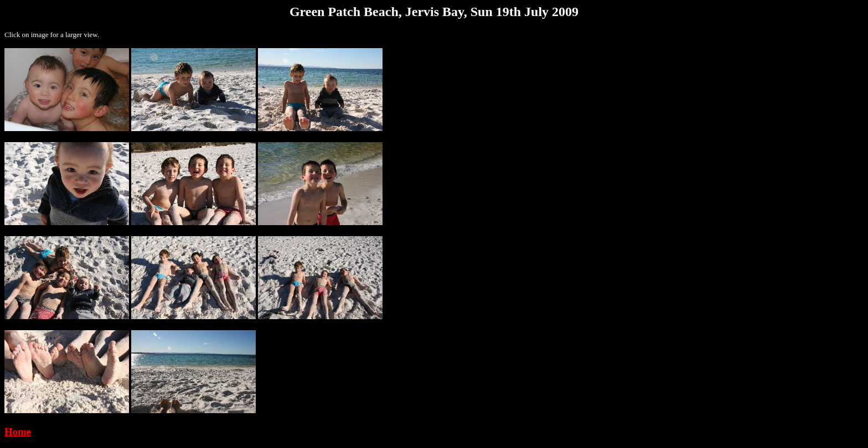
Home (18, 432)
